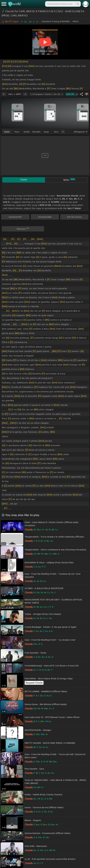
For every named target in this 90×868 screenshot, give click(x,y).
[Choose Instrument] (63, 132)
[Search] (78, 4)
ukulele (27, 132)
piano (17, 132)
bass (56, 132)
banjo (46, 132)
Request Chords (34, 683)
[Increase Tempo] (25, 94)
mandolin (36, 132)
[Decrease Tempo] (4, 94)
